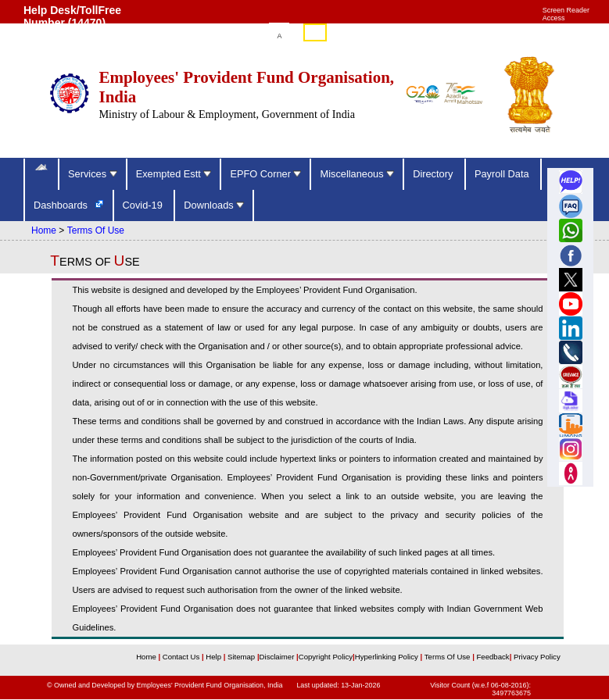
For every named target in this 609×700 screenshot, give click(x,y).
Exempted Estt (174, 174)
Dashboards (62, 205)
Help (214, 657)
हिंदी (315, 34)
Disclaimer (277, 657)
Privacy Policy (536, 657)
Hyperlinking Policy (388, 657)
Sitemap (242, 657)
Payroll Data (503, 174)
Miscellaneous (357, 174)
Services (93, 174)
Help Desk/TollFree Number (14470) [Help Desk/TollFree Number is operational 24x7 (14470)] (72, 16)
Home (44, 230)
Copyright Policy (326, 657)
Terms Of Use (96, 230)
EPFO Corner (265, 174)
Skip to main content (214, 36)
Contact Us (182, 657)
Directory (434, 174)
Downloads (214, 205)
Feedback (493, 657)
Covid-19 (144, 205)
